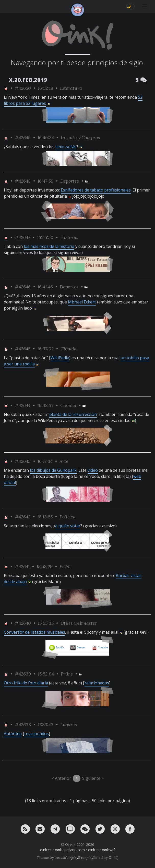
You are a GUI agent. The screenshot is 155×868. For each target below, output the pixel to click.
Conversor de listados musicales (34, 632)
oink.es (46, 850)
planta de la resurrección (73, 414)
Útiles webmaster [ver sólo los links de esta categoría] (79, 623)
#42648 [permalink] (23, 181)
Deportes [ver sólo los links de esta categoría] (70, 181)
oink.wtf (108, 850)
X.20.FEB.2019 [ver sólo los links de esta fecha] (28, 80)
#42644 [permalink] (23, 405)
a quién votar (68, 526)
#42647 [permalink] (22, 237)
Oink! (113, 858)
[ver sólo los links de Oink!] (6, 88)
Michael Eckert (82, 302)
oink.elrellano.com (70, 850)
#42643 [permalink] (23, 461)
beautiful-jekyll (67, 858)
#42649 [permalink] (23, 138)
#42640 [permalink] (23, 623)
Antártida (13, 734)
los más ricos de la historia (49, 246)
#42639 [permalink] (23, 674)
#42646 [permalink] (23, 287)
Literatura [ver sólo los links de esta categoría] (71, 88)
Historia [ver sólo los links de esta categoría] (69, 237)
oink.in (93, 850)
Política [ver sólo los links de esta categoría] (68, 517)
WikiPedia (60, 358)
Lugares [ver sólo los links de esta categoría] (69, 725)
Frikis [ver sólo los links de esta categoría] (65, 566)
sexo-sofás (66, 147)
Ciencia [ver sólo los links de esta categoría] (69, 349)
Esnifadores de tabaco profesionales (96, 190)
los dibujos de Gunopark (53, 470)
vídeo (93, 470)
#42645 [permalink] (23, 349)
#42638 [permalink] (23, 725)
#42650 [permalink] (23, 88)
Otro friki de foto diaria (26, 683)
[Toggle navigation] (145, 6)
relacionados (97, 683)
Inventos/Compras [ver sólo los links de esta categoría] (80, 138)
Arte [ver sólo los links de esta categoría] (64, 461)
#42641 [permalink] (22, 566)
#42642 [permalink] (23, 517)
